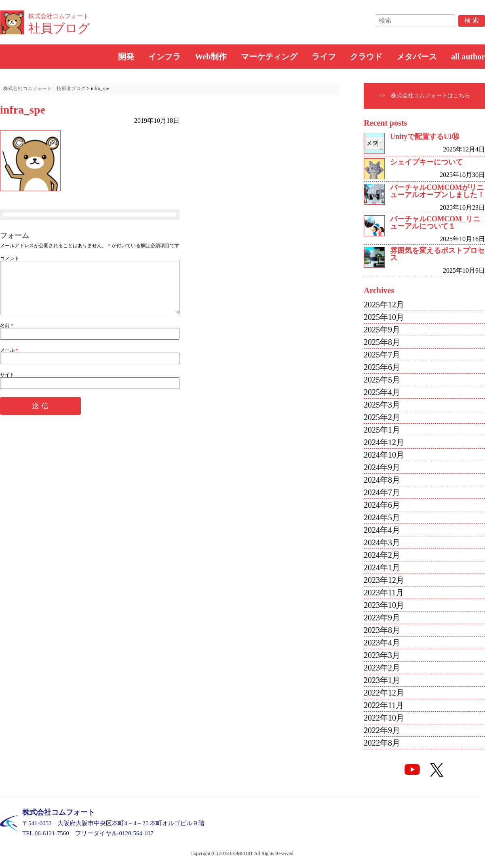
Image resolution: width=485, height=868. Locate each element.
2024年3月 (382, 542)
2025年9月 (382, 330)
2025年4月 (382, 392)
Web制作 (211, 57)
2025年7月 (382, 355)
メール (9, 360)
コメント (10, 259)
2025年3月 (382, 405)
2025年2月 (382, 417)
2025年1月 (382, 430)
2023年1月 (382, 680)
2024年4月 (382, 530)
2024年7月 (382, 492)
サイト (7, 385)
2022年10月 (384, 718)
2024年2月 (382, 555)
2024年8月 (382, 480)
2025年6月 (382, 367)
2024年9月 (382, 467)
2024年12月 (384, 442)
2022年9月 (382, 730)
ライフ (324, 57)
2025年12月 (384, 305)
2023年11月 (384, 593)
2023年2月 (382, 668)
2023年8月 (382, 630)
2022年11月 (384, 705)
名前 (7, 335)
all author (468, 57)
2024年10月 (384, 455)
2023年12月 (384, 580)
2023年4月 (382, 643)
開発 (126, 57)
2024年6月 (382, 505)
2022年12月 (384, 693)
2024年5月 (382, 517)
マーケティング (269, 57)
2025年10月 (384, 317)
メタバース (417, 57)
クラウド (366, 57)
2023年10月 (384, 605)
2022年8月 (382, 743)
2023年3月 (382, 655)
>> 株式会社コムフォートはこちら (424, 96)
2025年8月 (382, 342)
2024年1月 (382, 567)
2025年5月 (382, 380)
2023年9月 (382, 618)
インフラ (164, 57)
